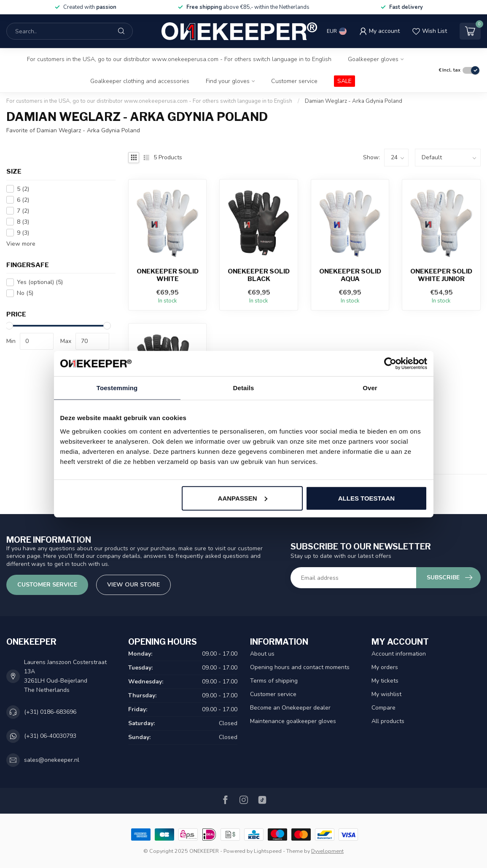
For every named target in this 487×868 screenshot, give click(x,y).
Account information (399, 654)
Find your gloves (228, 81)
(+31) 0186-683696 (50, 712)
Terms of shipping (274, 681)
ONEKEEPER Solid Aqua (350, 275)
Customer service (294, 81)
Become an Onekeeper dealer (290, 708)
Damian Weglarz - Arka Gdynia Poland (354, 101)
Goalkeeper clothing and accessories (140, 81)
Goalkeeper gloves (373, 59)
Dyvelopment (327, 851)
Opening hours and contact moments (300, 667)
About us (262, 654)
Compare (383, 708)
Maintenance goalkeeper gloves (293, 721)
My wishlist (386, 694)
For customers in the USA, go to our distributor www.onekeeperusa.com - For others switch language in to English (179, 59)
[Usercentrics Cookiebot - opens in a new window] (390, 364)
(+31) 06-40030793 (50, 736)
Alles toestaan (366, 498)
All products (388, 721)
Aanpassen (243, 498)
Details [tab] (244, 388)
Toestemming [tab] (117, 388)
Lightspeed (268, 851)
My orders (385, 667)
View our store (133, 585)
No (25, 293)
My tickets (385, 681)
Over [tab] (370, 388)
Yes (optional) (40, 282)
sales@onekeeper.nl (52, 760)
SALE (344, 81)
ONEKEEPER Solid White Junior (441, 275)
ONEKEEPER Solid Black (259, 275)
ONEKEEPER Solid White (168, 275)
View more (21, 244)
